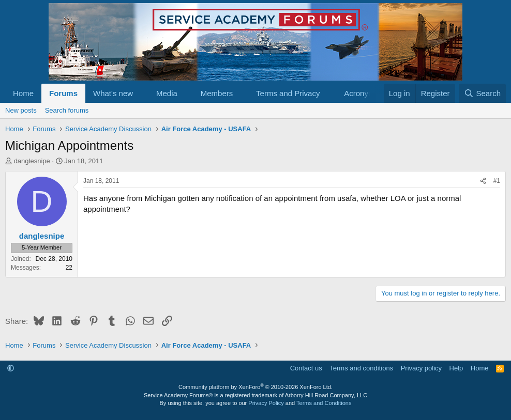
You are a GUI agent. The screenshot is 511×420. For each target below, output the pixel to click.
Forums (63, 93)
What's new (113, 93)
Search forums (67, 110)
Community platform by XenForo (255, 387)
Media (167, 93)
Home (23, 93)
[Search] (482, 93)
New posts (21, 110)
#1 (497, 181)
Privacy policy (421, 368)
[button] (141, 93)
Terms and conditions (361, 368)
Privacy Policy (266, 403)
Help (456, 368)
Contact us (306, 368)
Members (217, 93)
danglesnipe (32, 161)
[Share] (483, 181)
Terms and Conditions (324, 403)
